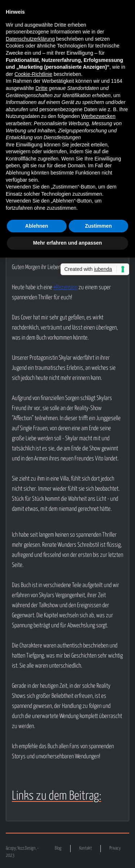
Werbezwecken (98, 116)
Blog (58, 848)
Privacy (115, 848)
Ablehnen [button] (37, 226)
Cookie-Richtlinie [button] (33, 74)
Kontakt (85, 848)
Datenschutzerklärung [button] (30, 39)
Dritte (42, 88)
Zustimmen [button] (98, 226)
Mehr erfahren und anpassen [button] (67, 243)
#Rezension (65, 288)
